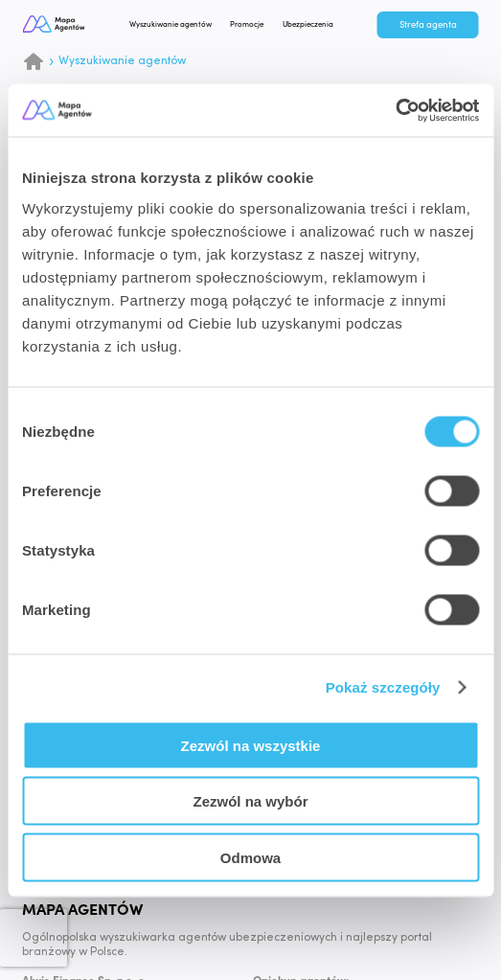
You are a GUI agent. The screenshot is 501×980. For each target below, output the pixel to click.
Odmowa (250, 857)
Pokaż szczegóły (383, 687)
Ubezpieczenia (317, 24)
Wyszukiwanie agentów (179, 24)
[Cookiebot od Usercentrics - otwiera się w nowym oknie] (395, 110)
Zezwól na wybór (250, 801)
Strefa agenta (428, 24)
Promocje (256, 24)
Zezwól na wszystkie (251, 745)
